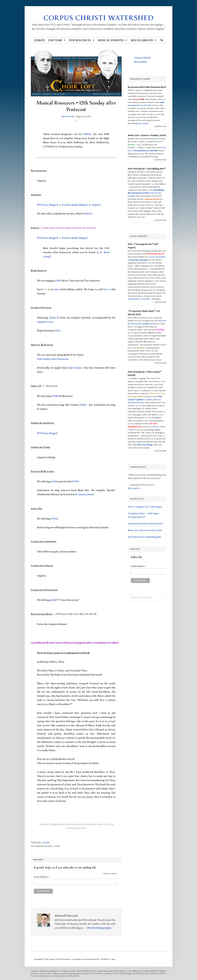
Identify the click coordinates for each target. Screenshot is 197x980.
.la (87, 134)
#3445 (83, 405)
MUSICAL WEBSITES (113, 40)
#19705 (156, 427)
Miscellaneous (144, 40)
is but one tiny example (146, 193)
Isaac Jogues (76, 959)
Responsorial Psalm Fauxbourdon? (145, 523)
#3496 (54, 481)
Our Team (57, 40)
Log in (113, 959)
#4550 (88, 213)
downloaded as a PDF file (139, 299)
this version (75, 368)
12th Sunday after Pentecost (53, 359)
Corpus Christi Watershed (99, 18)
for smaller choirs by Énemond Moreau (145, 399)
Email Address (42, 877)
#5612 (57, 330)
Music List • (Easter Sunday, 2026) (145, 530)
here (57, 289)
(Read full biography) (99, 928)
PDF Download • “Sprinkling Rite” (145, 537)
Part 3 (107, 289)
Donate (39, 40)
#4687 (54, 600)
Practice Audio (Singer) (75, 205)
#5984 (55, 396)
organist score (45, 322)
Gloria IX (54, 318)
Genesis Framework (92, 959)
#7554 (54, 519)
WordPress (105, 959)
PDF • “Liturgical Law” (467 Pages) (145, 507)
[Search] (162, 40)
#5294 (58, 281)
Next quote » (134, 488)
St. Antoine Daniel (84, 494)
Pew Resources (82, 40)
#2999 (75, 481)
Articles (46, 842)
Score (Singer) (47, 205)
